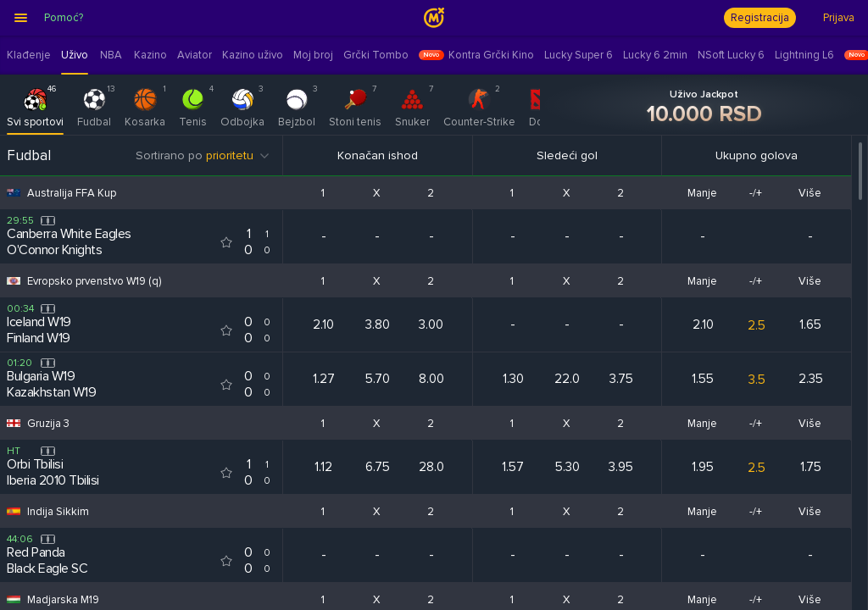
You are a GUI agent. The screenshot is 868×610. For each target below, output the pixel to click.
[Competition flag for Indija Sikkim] (14, 511)
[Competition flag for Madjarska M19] (14, 599)
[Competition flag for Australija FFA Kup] (14, 193)
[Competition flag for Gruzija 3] (14, 423)
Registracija (760, 18)
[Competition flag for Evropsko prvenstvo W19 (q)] (14, 281)
